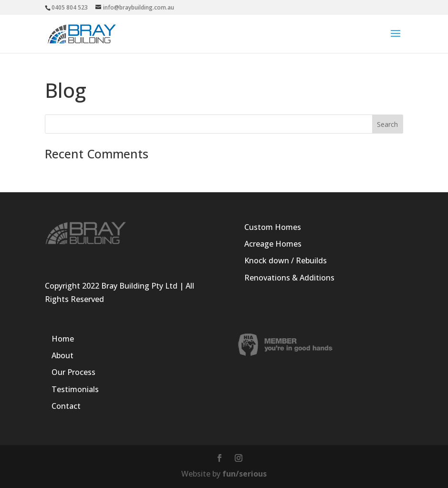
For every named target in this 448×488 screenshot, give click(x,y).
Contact (66, 406)
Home (63, 339)
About (63, 355)
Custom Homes (273, 227)
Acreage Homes (273, 244)
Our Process (73, 372)
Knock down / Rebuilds (286, 260)
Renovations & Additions (289, 278)
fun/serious (245, 474)
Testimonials (75, 389)
